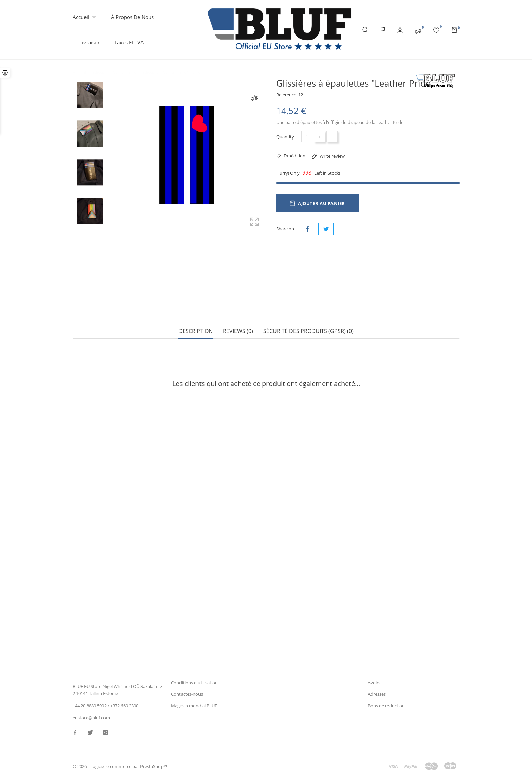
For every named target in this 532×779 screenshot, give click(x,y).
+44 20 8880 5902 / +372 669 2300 (106, 706)
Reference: (287, 95)
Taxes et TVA (129, 42)
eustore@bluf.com (91, 718)
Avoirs (374, 683)
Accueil (85, 17)
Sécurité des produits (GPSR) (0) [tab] (308, 307)
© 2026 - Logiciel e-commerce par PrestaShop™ (120, 767)
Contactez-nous (187, 694)
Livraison (90, 42)
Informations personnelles (394, 659)
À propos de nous (132, 17)
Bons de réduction (386, 706)
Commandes (381, 671)
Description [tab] (196, 307)
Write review (332, 156)
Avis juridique (185, 671)
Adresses (377, 694)
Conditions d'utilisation (194, 683)
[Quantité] (307, 137)
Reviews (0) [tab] (238, 307)
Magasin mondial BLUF (194, 706)
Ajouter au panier (317, 203)
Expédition (294, 156)
